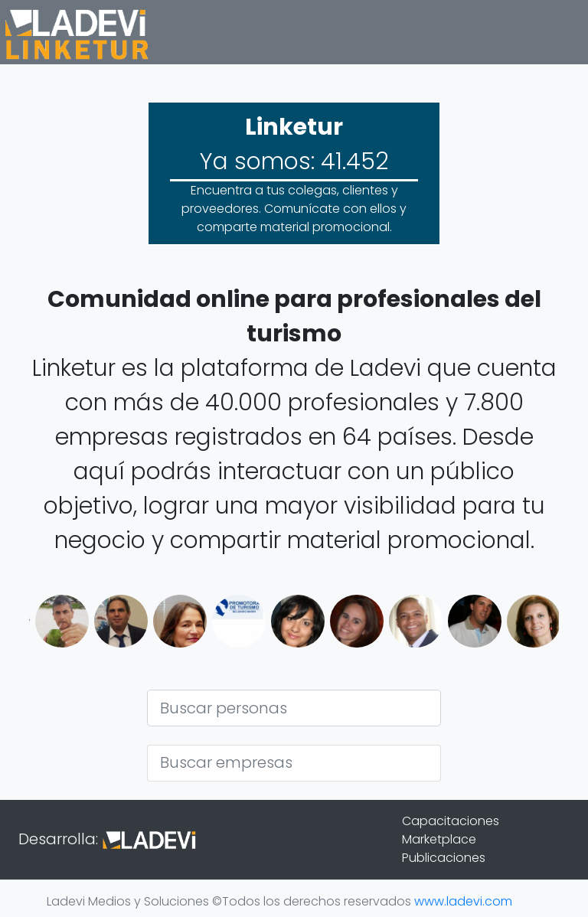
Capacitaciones (451, 821)
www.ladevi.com (463, 901)
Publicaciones (444, 858)
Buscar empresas (226, 762)
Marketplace (439, 839)
